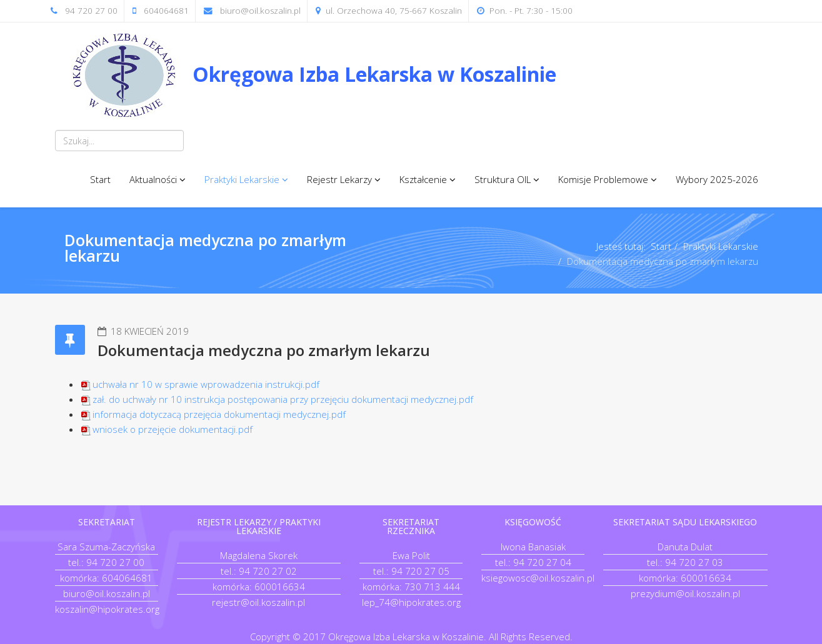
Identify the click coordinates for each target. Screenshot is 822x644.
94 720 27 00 (91, 11)
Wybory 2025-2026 (717, 179)
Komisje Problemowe (603, 179)
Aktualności (153, 179)
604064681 (166, 11)
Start (100, 179)
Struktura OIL (503, 179)
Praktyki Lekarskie (242, 179)
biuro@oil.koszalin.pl (260, 11)
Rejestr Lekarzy (339, 179)
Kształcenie (423, 179)
